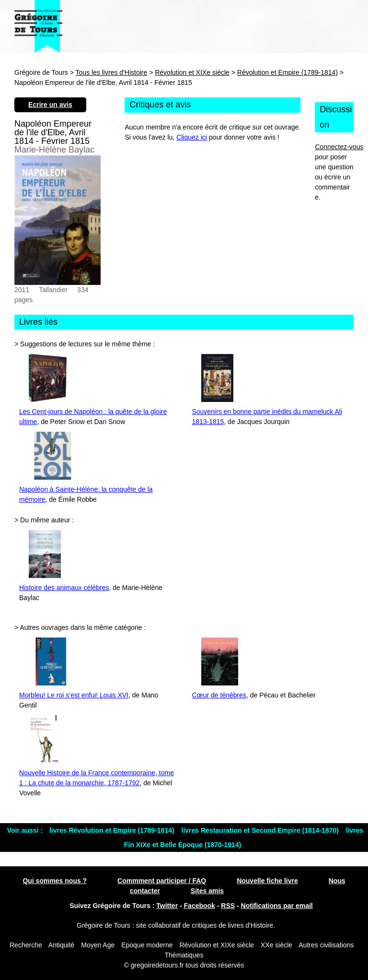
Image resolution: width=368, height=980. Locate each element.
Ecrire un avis (50, 105)
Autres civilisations (326, 945)
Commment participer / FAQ (162, 881)
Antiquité (61, 945)
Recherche (26, 945)
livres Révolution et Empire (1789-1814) (113, 830)
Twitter (167, 906)
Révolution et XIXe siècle (192, 72)
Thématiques (184, 955)
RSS (228, 906)
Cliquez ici (192, 137)
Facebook (200, 906)
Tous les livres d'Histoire (112, 72)
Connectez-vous (339, 147)
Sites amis (207, 891)
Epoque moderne (147, 945)
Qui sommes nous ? (55, 881)
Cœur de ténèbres (219, 695)
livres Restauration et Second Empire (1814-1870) (261, 830)
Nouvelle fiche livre (267, 881)
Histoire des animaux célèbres (64, 588)
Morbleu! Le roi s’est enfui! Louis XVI (74, 695)
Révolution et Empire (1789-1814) (287, 72)
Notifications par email (277, 906)
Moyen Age (98, 945)
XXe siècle (276, 945)
